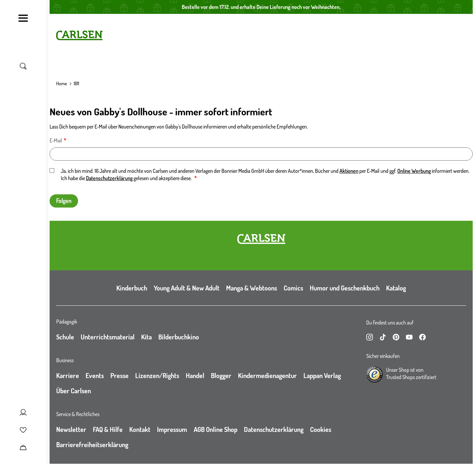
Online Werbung (414, 171)
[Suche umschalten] (23, 66)
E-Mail (56, 140)
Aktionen (349, 171)
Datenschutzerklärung (109, 178)
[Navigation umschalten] (23, 18)
